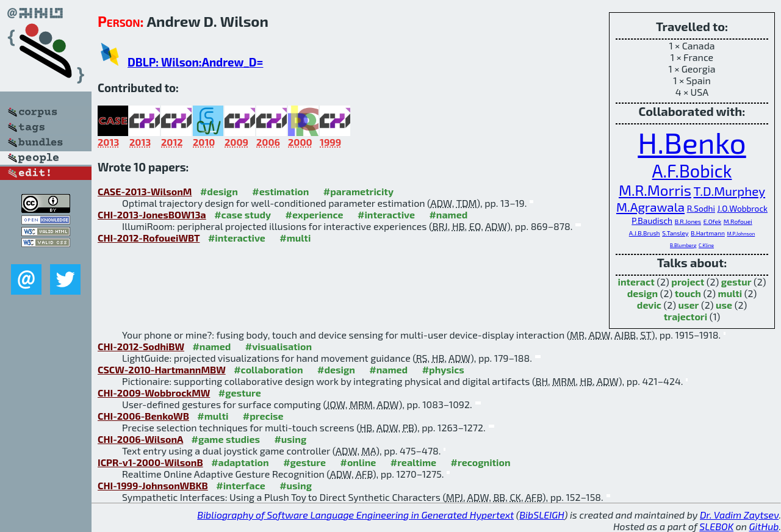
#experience (314, 214)
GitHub (764, 526)
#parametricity (358, 191)
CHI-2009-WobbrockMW (154, 393)
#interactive (386, 214)
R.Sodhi (701, 208)
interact (636, 282)
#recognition (481, 462)
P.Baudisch (652, 221)
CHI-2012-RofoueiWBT (149, 238)
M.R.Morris (655, 190)
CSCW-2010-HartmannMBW (162, 369)
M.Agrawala (650, 207)
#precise (263, 416)
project (688, 282)
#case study (243, 214)
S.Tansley (675, 233)
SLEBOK (716, 526)
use (724, 305)
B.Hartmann (708, 233)
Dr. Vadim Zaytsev (739, 515)
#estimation (280, 191)
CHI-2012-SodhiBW (141, 346)
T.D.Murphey (729, 191)
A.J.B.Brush (645, 233)
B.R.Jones (688, 221)
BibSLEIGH (542, 515)
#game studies (226, 439)
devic (649, 305)
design (642, 293)
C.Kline (706, 245)
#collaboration (268, 369)
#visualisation (279, 346)
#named (448, 214)
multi (730, 293)
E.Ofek (712, 221)
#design (219, 191)
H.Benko (692, 142)
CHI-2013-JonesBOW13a (152, 214)
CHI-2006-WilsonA (140, 439)
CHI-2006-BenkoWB (143, 416)
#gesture (240, 393)
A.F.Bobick (692, 171)
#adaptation (240, 462)
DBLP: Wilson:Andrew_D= (195, 62)
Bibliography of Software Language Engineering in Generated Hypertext (355, 515)
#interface (240, 485)
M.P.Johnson (741, 234)
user (689, 305)
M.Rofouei (738, 221)
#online (358, 462)
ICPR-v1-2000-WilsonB (150, 462)
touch (688, 293)
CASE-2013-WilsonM (145, 191)
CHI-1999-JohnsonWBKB (153, 485)
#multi (295, 238)
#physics (443, 369)
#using (290, 439)
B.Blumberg (683, 245)
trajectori (686, 316)
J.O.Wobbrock (743, 208)
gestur (736, 282)
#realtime (413, 462)
